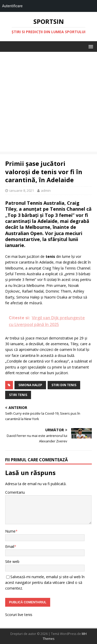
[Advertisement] (48, 103)
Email (10, 546)
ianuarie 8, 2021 (22, 190)
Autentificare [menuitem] (12, 6)
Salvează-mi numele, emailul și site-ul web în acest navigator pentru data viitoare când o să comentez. (45, 583)
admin (46, 190)
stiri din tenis (64, 385)
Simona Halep (30, 385)
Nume (10, 531)
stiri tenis (18, 395)
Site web (12, 561)
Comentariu (15, 492)
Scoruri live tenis (19, 615)
